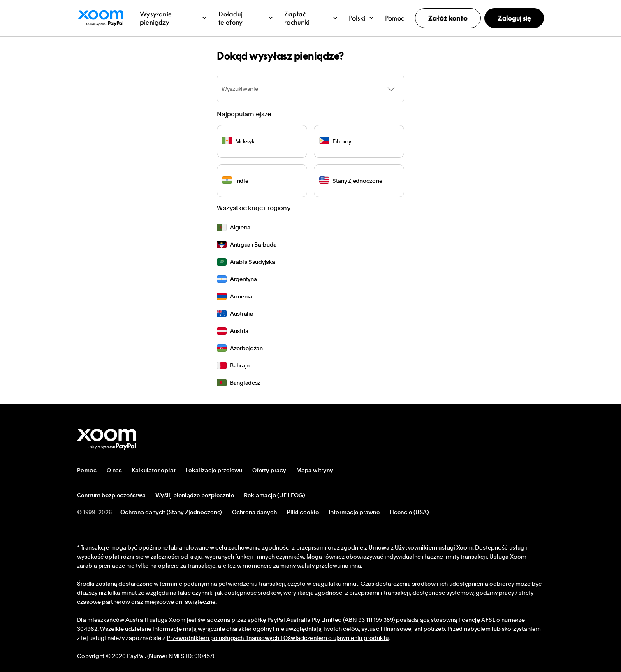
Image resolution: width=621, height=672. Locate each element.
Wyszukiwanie (240, 89)
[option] (310, 227)
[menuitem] (310, 227)
